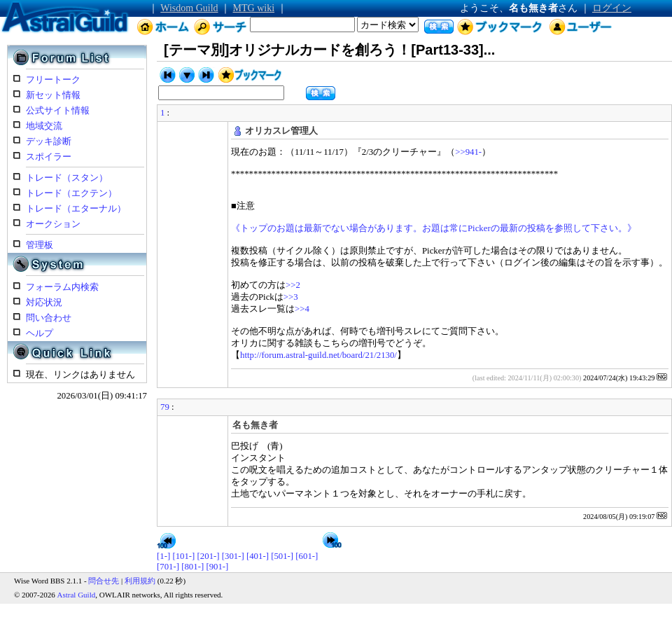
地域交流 (44, 126)
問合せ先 (104, 581)
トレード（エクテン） (71, 193)
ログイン (612, 8)
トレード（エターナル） (76, 209)
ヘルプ (40, 333)
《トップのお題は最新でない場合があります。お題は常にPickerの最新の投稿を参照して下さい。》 (434, 228)
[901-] (217, 567)
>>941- (468, 152)
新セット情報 (53, 95)
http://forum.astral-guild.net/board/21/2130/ (318, 355)
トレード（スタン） (67, 178)
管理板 (40, 245)
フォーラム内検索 (62, 287)
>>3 (291, 297)
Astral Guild (77, 595)
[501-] (282, 556)
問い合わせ (49, 318)
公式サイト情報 (58, 111)
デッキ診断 (49, 141)
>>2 (293, 285)
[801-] (192, 567)
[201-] (209, 556)
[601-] (307, 556)
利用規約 (140, 581)
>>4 (302, 309)
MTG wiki (254, 8)
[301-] (233, 556)
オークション (53, 224)
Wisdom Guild (189, 8)
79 (165, 407)
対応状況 (44, 303)
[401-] (258, 556)
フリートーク (53, 80)
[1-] (163, 556)
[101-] (183, 556)
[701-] (168, 567)
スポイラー (49, 157)
